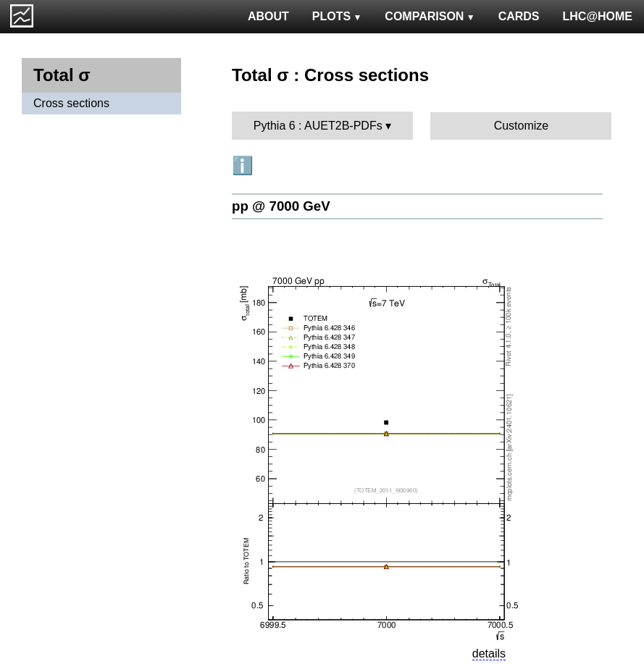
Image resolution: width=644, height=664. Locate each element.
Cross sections (71, 103)
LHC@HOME (598, 16)
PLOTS (337, 16)
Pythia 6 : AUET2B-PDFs (318, 126)
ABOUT (268, 16)
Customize (522, 126)
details (489, 654)
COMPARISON (430, 16)
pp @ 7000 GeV (281, 206)
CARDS (519, 16)
